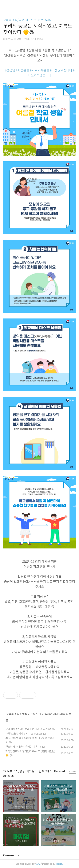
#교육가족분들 (40, 70)
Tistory (59, 864)
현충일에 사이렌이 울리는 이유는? (23, 747)
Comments (11, 855)
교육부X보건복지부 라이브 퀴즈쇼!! (24, 734)
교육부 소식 (13, 714)
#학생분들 (23, 70)
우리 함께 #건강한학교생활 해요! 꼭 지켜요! (28, 729)
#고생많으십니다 (61, 70)
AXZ (38, 864)
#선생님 (10, 70)
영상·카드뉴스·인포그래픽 (37, 714)
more (72, 771)
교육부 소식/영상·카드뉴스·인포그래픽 (27, 20)
